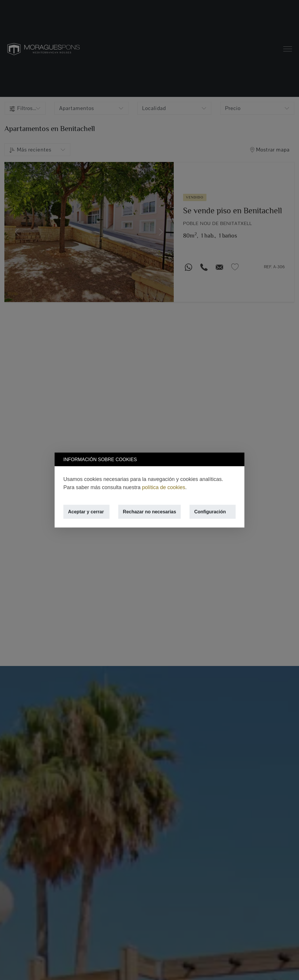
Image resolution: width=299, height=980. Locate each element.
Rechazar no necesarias (149, 512)
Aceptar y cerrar (86, 512)
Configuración (210, 512)
